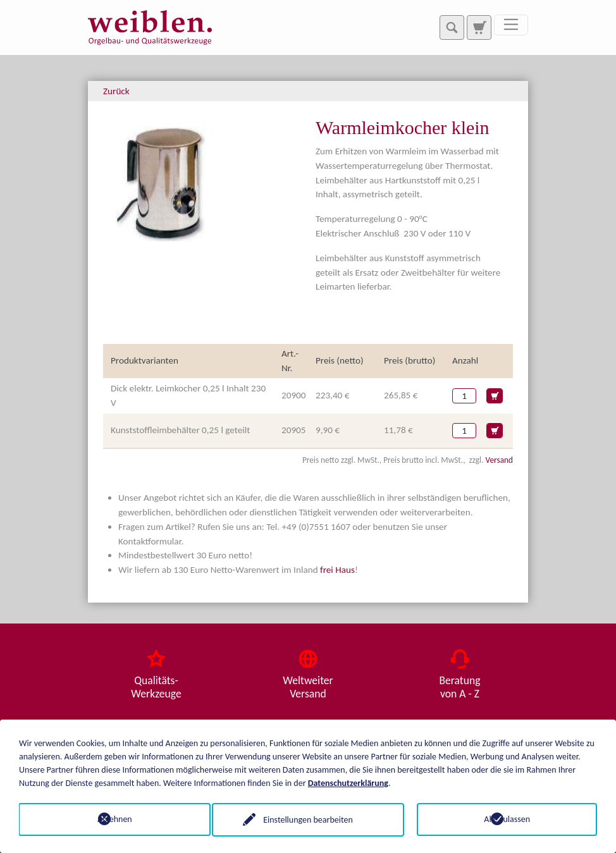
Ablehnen (109, 819)
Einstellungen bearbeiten (308, 819)
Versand (499, 460)
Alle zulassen (507, 819)
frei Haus (337, 570)
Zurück (116, 91)
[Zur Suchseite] (479, 27)
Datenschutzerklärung (348, 782)
